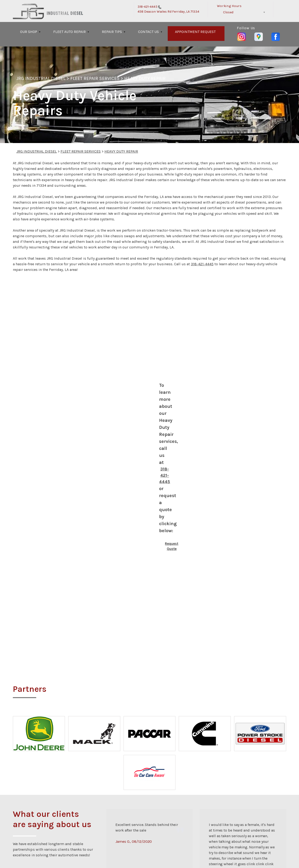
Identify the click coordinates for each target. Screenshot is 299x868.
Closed (228, 12)
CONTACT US (148, 32)
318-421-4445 (148, 7)
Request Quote (172, 546)
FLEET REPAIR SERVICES (95, 78)
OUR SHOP (29, 32)
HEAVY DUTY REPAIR (145, 78)
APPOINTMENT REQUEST (195, 32)
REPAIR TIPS (112, 32)
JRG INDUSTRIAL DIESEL (41, 78)
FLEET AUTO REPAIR (69, 32)
